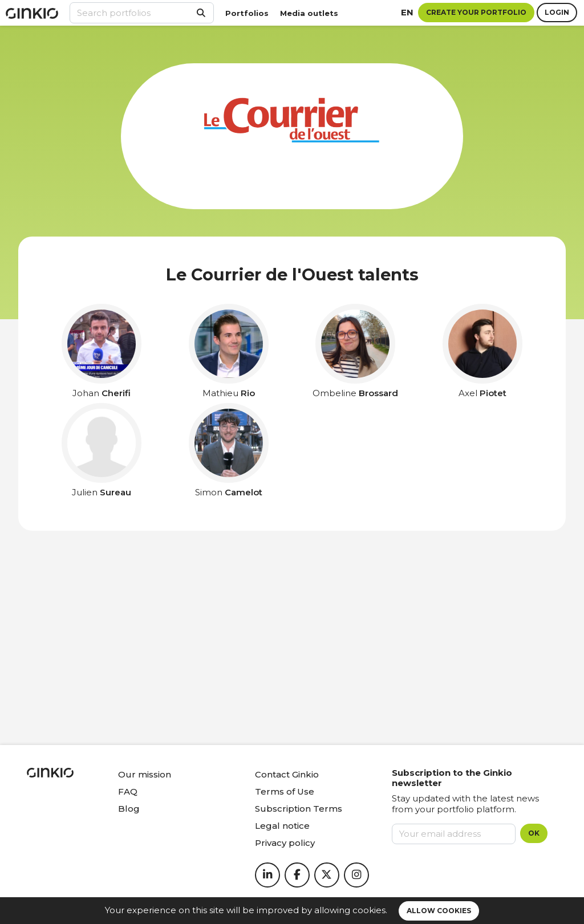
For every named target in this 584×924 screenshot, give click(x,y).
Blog (129, 809)
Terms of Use (285, 791)
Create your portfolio (476, 12)
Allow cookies (439, 911)
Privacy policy (285, 843)
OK (534, 833)
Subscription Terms (299, 809)
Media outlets (309, 13)
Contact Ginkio (287, 774)
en (407, 12)
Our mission (145, 774)
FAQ (128, 791)
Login (557, 12)
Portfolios (247, 13)
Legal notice (282, 826)
